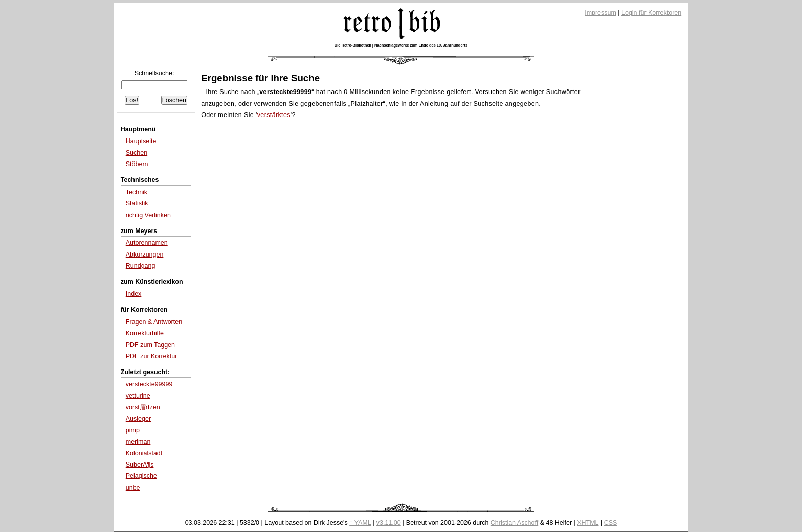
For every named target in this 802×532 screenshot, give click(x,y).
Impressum (600, 13)
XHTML (588, 523)
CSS (611, 523)
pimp (133, 430)
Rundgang (141, 266)
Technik (137, 192)
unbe (133, 488)
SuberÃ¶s (140, 465)
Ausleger (138, 419)
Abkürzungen (145, 255)
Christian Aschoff (514, 523)
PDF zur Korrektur (152, 356)
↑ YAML (360, 523)
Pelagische (141, 476)
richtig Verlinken (148, 215)
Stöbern (137, 164)
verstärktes (274, 115)
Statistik (137, 203)
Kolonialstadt (144, 453)
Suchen (137, 153)
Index (134, 294)
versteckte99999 (149, 384)
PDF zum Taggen (150, 345)
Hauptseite (141, 141)
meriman (138, 442)
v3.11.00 (389, 523)
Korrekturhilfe (145, 333)
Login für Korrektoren (651, 13)
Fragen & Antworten (154, 322)
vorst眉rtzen (143, 407)
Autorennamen (147, 243)
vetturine (138, 396)
